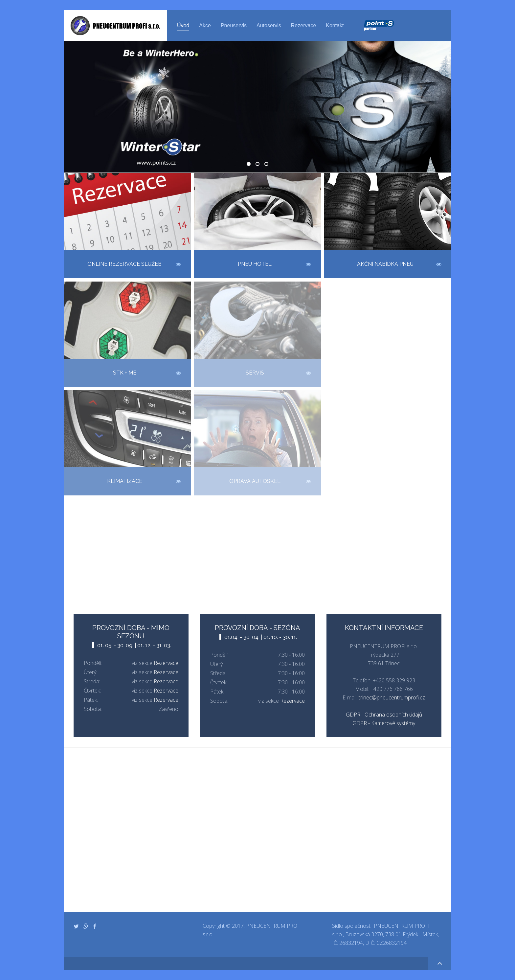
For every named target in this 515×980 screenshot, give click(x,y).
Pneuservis (234, 25)
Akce (205, 25)
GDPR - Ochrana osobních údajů (384, 715)
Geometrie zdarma (259, 165)
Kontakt (335, 25)
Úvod (183, 25)
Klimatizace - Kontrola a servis (268, 165)
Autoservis (269, 25)
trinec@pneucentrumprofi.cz (392, 697)
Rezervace (303, 25)
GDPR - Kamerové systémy (384, 723)
